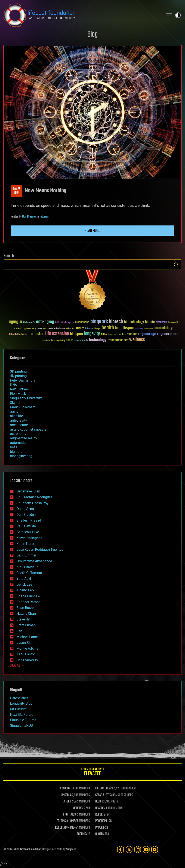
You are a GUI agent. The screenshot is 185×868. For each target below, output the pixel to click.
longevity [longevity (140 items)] (92, 334)
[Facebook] (120, 849)
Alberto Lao (25, 590)
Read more (92, 231)
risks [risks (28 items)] (53, 340)
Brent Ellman (26, 625)
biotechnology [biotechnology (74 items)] (134, 322)
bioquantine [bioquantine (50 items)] (82, 322)
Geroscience (19, 698)
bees (14, 447)
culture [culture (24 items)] (40, 329)
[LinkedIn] (138, 849)
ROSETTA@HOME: (65, 828)
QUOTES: (100, 834)
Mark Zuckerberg (23, 407)
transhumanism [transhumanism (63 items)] (118, 340)
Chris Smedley (27, 660)
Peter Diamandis (23, 380)
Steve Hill (23, 619)
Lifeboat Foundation (31, 849)
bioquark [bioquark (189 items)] (99, 322)
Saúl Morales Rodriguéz (34, 497)
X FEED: (68, 802)
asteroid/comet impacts (28, 429)
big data (16, 452)
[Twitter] (129, 849)
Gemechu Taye (28, 532)
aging (14, 411)
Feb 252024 (17, 191)
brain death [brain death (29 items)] (173, 323)
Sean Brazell (26, 608)
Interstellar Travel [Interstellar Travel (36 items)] (18, 335)
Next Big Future (22, 715)
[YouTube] (146, 849)
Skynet (15, 403)
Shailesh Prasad (29, 520)
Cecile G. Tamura (29, 573)
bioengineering (21, 456)
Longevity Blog (21, 703)
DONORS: (78, 808)
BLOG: (98, 802)
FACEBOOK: (65, 789)
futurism (44, 217)
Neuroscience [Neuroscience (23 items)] (113, 335)
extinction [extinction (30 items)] (70, 329)
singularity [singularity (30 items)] (60, 341)
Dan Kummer (26, 555)
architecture (19, 425)
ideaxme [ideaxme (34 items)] (148, 329)
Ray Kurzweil (20, 389)
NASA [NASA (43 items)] (104, 334)
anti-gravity (18, 420)
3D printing (18, 371)
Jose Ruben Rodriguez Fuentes (40, 550)
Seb (19, 631)
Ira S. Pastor (26, 654)
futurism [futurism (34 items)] (89, 329)
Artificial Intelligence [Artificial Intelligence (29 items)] (65, 323)
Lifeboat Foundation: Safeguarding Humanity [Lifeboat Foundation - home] (82, 15)
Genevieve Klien (28, 491)
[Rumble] (155, 849)
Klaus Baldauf (27, 567)
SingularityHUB (21, 726)
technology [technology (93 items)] (98, 340)
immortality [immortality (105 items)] (163, 328)
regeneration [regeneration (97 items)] (167, 334)
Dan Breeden (29, 217)
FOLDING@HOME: (66, 821)
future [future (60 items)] (80, 328)
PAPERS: (100, 828)
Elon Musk (18, 394)
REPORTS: (101, 815)
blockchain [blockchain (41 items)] (162, 322)
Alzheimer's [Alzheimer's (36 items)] (29, 323)
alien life (16, 416)
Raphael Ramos (28, 602)
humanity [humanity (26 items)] (139, 329)
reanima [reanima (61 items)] (132, 334)
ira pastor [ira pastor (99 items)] (36, 334)
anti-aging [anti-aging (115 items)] (45, 322)
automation (19, 443)
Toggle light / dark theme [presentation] (178, 15)
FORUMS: (82, 834)
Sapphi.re (71, 849)
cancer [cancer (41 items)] (18, 329)
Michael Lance (27, 637)
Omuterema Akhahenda (34, 561)
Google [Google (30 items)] (97, 329)
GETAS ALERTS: (104, 795)
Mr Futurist (18, 709)
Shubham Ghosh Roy (32, 503)
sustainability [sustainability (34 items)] (81, 341)
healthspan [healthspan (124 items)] (125, 328)
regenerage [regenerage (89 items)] (147, 334)
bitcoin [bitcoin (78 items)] (150, 322)
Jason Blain (25, 643)
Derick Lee (24, 584)
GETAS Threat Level (92, 772)
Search (176, 265)
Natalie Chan (26, 614)
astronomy (18, 434)
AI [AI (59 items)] (21, 322)
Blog (92, 35)
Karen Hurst (25, 544)
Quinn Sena (25, 509)
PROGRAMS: (102, 821)
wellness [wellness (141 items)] (137, 340)
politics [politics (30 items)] (122, 335)
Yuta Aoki (24, 579)
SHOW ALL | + (17, 666)
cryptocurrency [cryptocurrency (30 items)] (29, 329)
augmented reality (24, 438)
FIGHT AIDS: (70, 815)
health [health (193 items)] (108, 328)
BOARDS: (100, 808)
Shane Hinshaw (28, 596)
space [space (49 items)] (70, 340)
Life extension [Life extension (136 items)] (57, 334)
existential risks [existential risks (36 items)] (57, 329)
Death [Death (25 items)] (45, 329)
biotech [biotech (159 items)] (116, 322)
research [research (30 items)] (46, 341)
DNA (13, 385)
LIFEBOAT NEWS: (104, 789)
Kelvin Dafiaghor (29, 538)
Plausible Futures (23, 720)
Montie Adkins (27, 648)
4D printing (18, 376)
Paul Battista (26, 526)
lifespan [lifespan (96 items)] (76, 334)
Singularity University (26, 398)
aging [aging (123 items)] (14, 322)
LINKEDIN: (66, 795)
